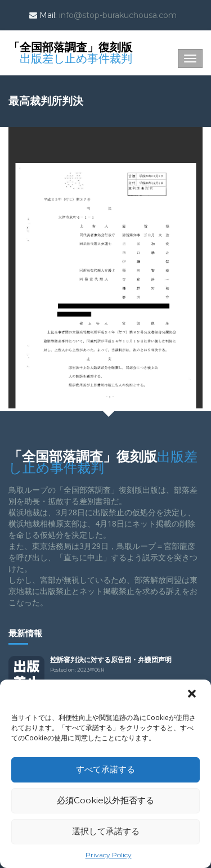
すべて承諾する (105, 769)
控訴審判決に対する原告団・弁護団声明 (111, 660)
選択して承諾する (106, 831)
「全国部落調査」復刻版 (70, 52)
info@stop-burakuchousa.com (118, 15)
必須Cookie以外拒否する (105, 800)
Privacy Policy (109, 855)
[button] (193, 695)
